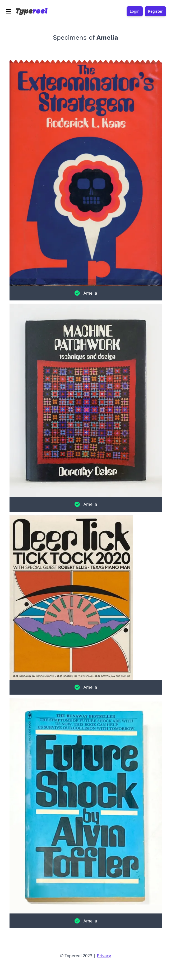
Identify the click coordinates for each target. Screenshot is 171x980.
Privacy (104, 956)
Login (135, 11)
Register (155, 11)
